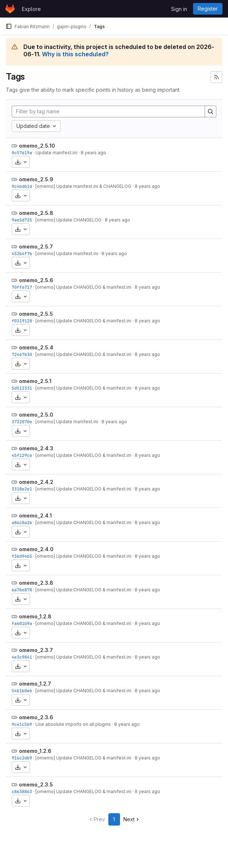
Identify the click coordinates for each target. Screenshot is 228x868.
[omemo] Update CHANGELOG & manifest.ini (83, 287)
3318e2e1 (22, 489)
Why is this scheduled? (75, 54)
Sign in (179, 9)
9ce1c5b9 (22, 724)
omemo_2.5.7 (36, 247)
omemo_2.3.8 (36, 583)
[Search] (210, 111)
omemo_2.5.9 (36, 179)
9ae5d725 (22, 220)
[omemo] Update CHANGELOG (68, 220)
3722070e (22, 422)
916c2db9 (22, 758)
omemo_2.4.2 (36, 482)
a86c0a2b (22, 522)
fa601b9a (22, 623)
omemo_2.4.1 (35, 516)
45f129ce (22, 455)
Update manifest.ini (56, 153)
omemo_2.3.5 (36, 784)
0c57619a (22, 153)
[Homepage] (10, 9)
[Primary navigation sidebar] (9, 26)
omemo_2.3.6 (36, 717)
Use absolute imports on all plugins (73, 724)
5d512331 (22, 388)
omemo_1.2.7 (35, 684)
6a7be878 (22, 590)
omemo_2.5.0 (36, 415)
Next (132, 819)
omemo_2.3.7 (36, 650)
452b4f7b (22, 253)
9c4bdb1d (22, 186)
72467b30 (22, 354)
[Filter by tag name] (108, 111)
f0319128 (22, 321)
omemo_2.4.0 (36, 549)
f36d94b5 (22, 556)
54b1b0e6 (22, 691)
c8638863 (22, 791)
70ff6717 (22, 287)
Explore (31, 9)
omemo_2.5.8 (36, 213)
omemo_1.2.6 (35, 751)
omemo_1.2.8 (35, 616)
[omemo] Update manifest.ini (67, 253)
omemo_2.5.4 (36, 347)
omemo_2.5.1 (35, 381)
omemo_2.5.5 (36, 314)
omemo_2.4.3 (36, 448)
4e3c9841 (22, 657)
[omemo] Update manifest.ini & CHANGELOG (83, 186)
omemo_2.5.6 (36, 280)
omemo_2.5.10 (37, 146)
